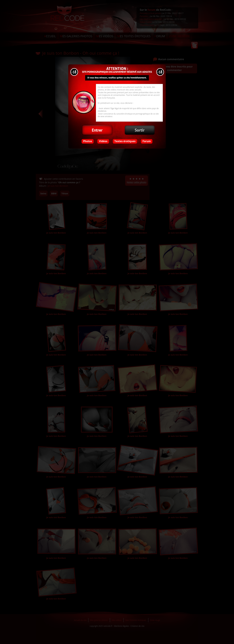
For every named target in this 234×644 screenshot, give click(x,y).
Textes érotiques (125, 141)
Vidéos (103, 141)
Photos (88, 141)
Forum (147, 141)
